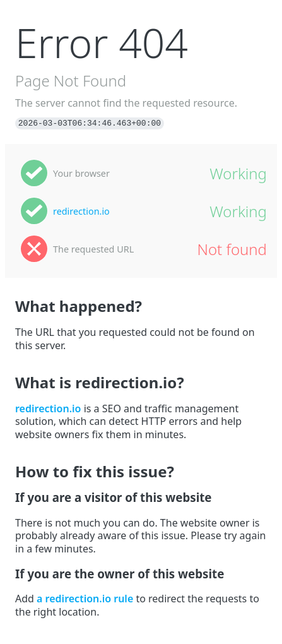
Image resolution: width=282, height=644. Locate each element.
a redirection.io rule (85, 599)
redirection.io (81, 211)
